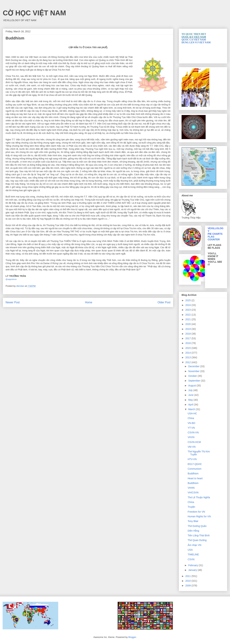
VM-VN (192, 447)
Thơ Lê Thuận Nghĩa (199, 497)
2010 (188, 581)
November (194, 371)
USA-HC (192, 413)
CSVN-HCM (194, 442)
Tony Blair (193, 521)
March (192, 409)
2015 (188, 348)
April (191, 405)
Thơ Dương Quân (197, 526)
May (191, 400)
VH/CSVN (193, 493)
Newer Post (13, 302)
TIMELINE (193, 554)
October (193, 376)
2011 (188, 576)
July (191, 390)
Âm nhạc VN (194, 545)
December (194, 366)
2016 (188, 343)
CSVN (191, 559)
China (191, 418)
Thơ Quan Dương (197, 540)
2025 (188, 300)
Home (89, 302)
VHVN (191, 437)
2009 (188, 586)
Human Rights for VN (199, 516)
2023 (188, 310)
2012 (188, 362)
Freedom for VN (196, 512)
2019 (188, 329)
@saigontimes (11, 279)
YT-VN (191, 428)
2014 (188, 353)
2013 (188, 357)
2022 (188, 315)
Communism (195, 469)
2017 (188, 338)
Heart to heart (195, 478)
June (191, 395)
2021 (188, 319)
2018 (188, 334)
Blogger (132, 637)
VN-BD (191, 423)
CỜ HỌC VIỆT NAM (34, 13)
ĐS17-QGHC (195, 464)
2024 (188, 305)
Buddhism (193, 473)
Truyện (191, 507)
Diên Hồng (193, 531)
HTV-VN (192, 459)
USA (190, 550)
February (193, 565)
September (194, 381)
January (193, 570)
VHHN (191, 488)
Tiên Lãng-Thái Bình (199, 535)
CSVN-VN (193, 432)
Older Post (164, 302)
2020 (188, 324)
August (192, 386)
